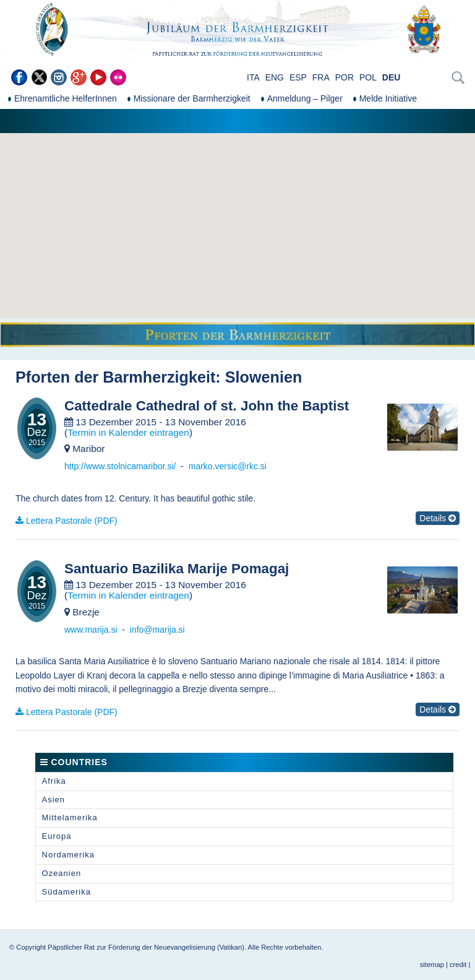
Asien (54, 800)
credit (458, 965)
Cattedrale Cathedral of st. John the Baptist (207, 406)
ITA (253, 77)
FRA (321, 77)
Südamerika (66, 892)
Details (438, 518)
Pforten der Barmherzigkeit (115, 377)
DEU (392, 77)
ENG (275, 77)
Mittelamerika (70, 817)
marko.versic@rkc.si (228, 466)
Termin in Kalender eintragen (128, 432)
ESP (298, 77)
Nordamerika (68, 855)
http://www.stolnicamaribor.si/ (120, 466)
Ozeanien (62, 873)
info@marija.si (157, 630)
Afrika (54, 781)
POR (344, 77)
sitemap (432, 965)
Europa (57, 836)
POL (368, 77)
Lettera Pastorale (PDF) (72, 521)
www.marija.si (91, 630)
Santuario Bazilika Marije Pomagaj (177, 569)
